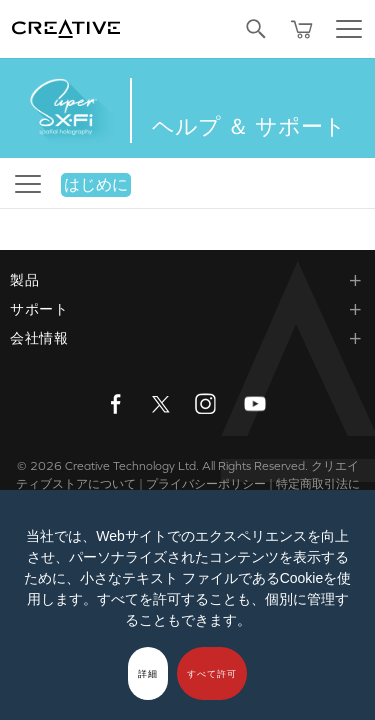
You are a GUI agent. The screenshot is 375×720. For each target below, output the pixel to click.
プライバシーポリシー (206, 484)
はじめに (96, 184)
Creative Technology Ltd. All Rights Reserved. (186, 466)
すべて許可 (212, 674)
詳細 (148, 674)
